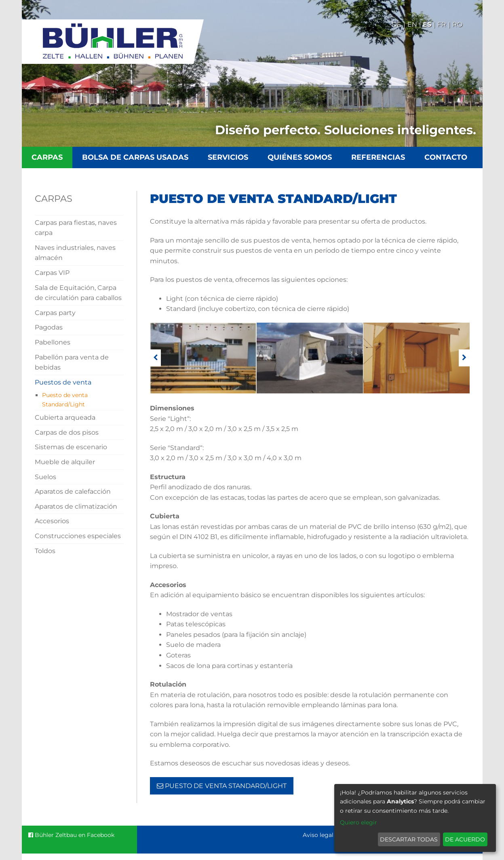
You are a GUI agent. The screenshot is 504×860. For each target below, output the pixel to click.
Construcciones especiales (78, 536)
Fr (442, 24)
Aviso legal (318, 835)
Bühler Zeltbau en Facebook (71, 835)
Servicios (228, 157)
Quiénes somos (300, 157)
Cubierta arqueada (65, 417)
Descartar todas (409, 839)
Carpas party (55, 313)
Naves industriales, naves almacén (75, 253)
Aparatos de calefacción (73, 491)
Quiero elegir (358, 822)
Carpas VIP (52, 273)
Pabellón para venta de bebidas (72, 362)
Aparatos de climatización (76, 506)
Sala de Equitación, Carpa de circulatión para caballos (78, 293)
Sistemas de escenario (71, 447)
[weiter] (464, 358)
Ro (457, 24)
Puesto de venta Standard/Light (65, 399)
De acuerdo (465, 839)
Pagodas (49, 327)
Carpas (47, 157)
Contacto (446, 157)
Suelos (45, 477)
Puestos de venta (63, 382)
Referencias (378, 157)
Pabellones (53, 342)
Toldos (45, 551)
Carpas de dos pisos (67, 432)
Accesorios (52, 521)
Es (427, 24)
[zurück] (155, 358)
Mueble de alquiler (65, 462)
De (396, 24)
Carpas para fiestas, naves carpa (76, 228)
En (412, 24)
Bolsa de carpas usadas (135, 157)
